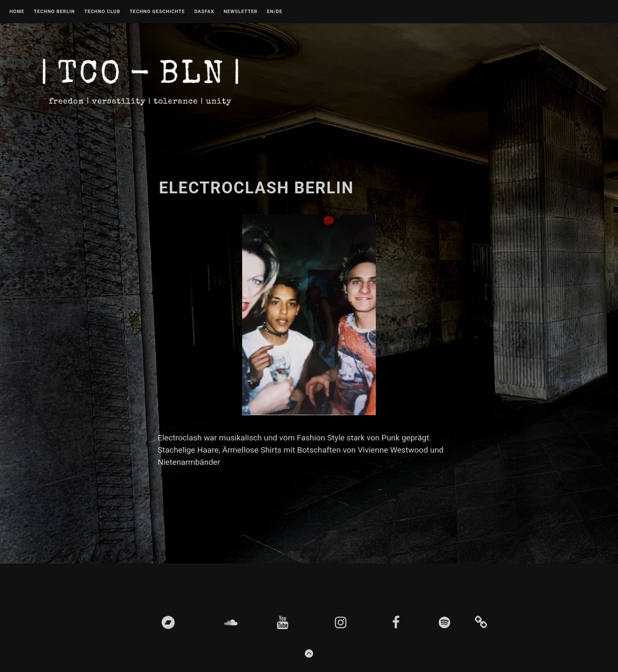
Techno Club (102, 12)
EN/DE (275, 12)
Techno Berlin (54, 12)
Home (17, 12)
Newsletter (241, 12)
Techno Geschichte (157, 12)
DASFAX (204, 12)
